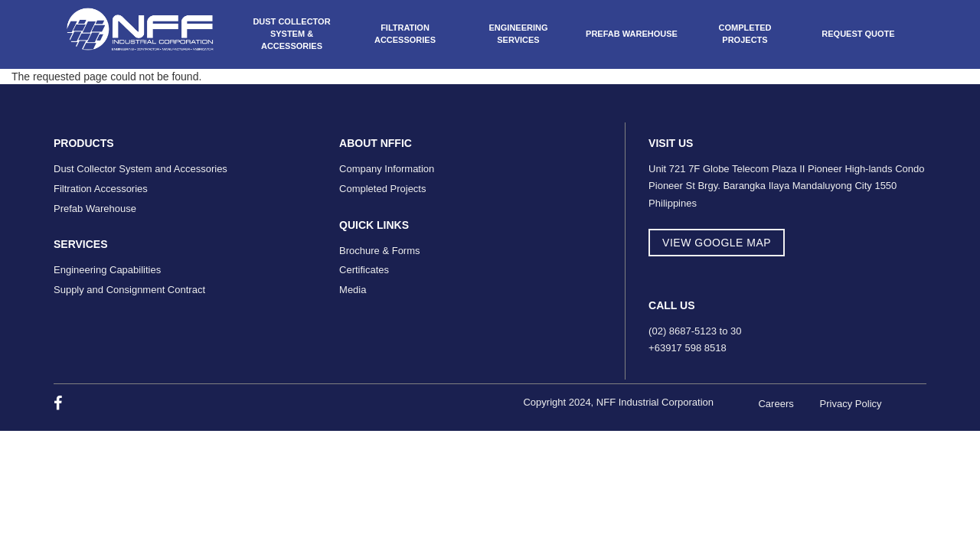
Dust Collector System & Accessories (291, 33)
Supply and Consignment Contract (129, 290)
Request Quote (858, 34)
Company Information (387, 169)
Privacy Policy (851, 404)
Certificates (364, 270)
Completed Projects (745, 34)
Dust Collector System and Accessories (140, 169)
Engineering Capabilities (107, 270)
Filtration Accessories (405, 34)
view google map (717, 243)
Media (353, 290)
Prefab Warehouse (632, 34)
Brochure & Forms (379, 251)
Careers (776, 404)
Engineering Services (518, 34)
